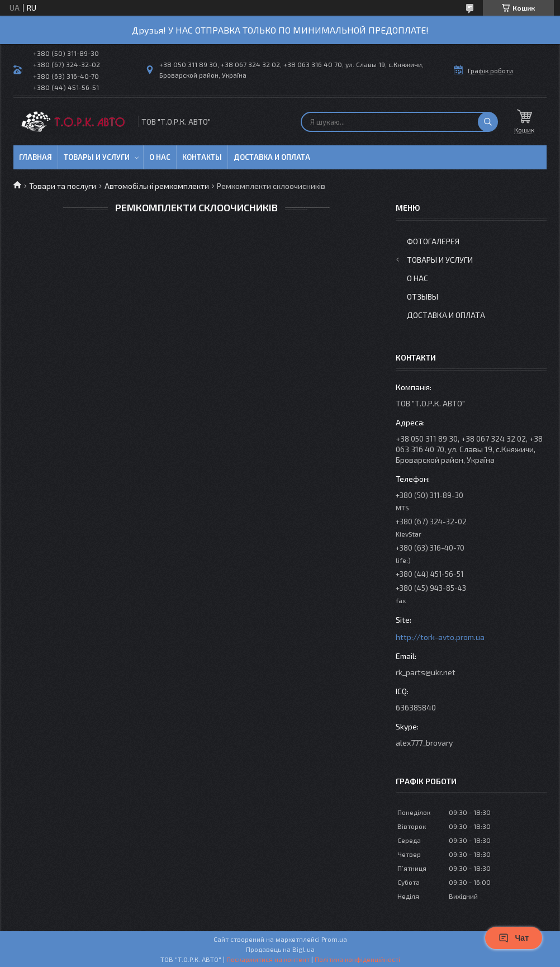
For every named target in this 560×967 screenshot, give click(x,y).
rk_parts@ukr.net (426, 672)
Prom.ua (334, 939)
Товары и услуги (97, 157)
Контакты (202, 157)
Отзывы (423, 297)
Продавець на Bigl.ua (280, 949)
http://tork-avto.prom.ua (440, 637)
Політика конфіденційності (357, 959)
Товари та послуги (63, 186)
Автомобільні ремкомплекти (157, 186)
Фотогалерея (433, 241)
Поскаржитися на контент (268, 959)
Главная (35, 157)
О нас (160, 157)
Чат (514, 938)
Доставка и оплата (272, 157)
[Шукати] (488, 122)
